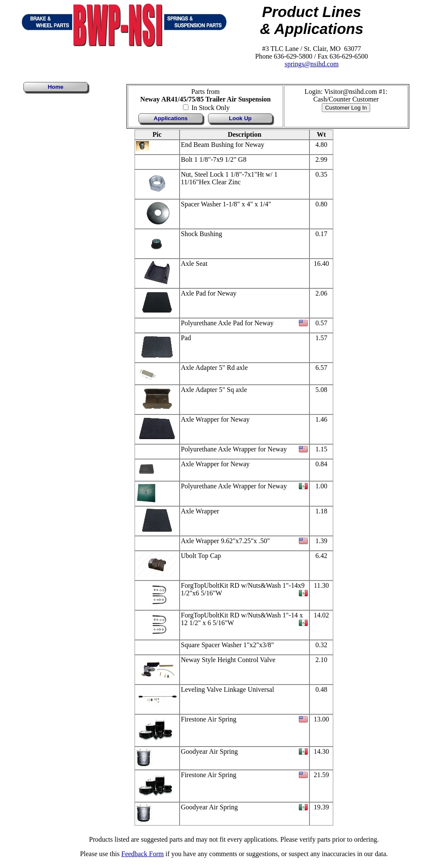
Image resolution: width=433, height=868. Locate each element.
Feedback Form (143, 854)
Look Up (240, 118)
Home (55, 87)
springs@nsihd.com (311, 64)
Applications (171, 118)
